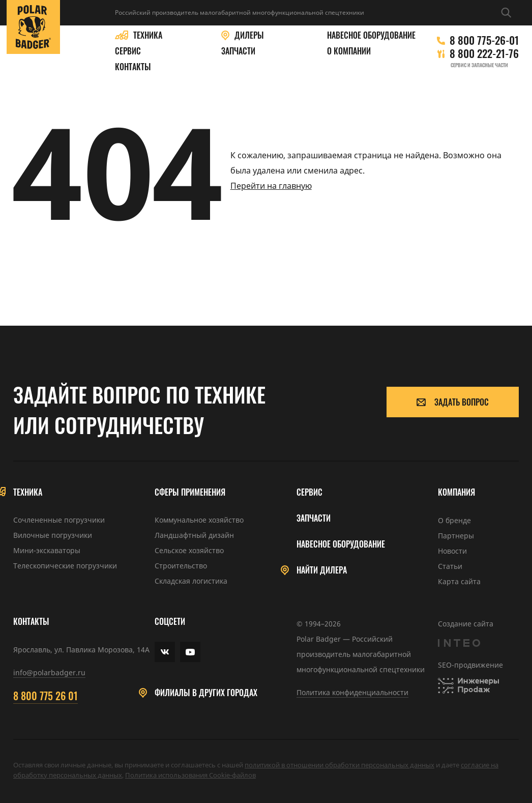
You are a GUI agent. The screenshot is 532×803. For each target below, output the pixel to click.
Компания (456, 492)
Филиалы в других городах (206, 693)
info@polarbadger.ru (49, 672)
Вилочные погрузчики (53, 535)
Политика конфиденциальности (352, 692)
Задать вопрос (453, 402)
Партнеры (456, 536)
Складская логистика (191, 581)
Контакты (133, 67)
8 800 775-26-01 (484, 40)
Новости (452, 551)
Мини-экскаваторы (47, 550)
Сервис (128, 51)
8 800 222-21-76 (484, 53)
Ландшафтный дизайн (194, 535)
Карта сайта (459, 581)
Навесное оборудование (371, 35)
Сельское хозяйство (189, 550)
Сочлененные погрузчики (59, 520)
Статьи (450, 566)
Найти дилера (322, 570)
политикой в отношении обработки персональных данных (339, 765)
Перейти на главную (271, 186)
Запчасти (238, 51)
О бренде (454, 520)
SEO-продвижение (470, 665)
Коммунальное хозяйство (199, 520)
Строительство (181, 566)
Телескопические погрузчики (65, 566)
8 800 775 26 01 (46, 696)
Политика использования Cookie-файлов (190, 775)
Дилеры (249, 35)
